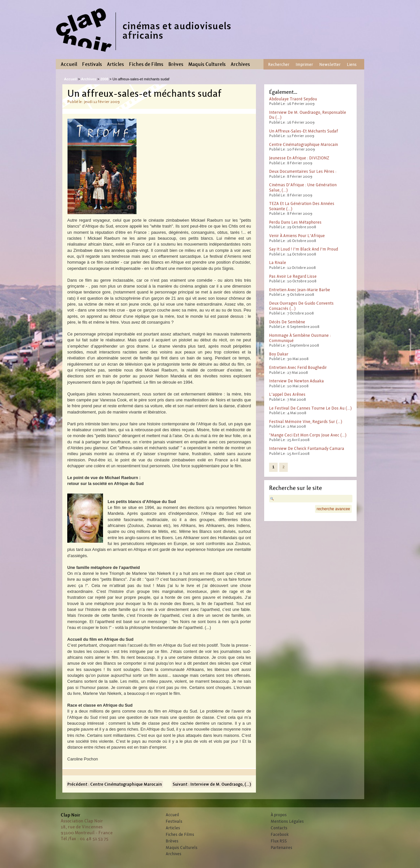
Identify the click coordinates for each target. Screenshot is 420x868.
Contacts (279, 828)
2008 (104, 79)
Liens (352, 64)
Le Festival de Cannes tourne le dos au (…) (310, 408)
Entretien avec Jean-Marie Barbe (300, 290)
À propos (279, 815)
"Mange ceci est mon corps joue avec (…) (308, 435)
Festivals (92, 64)
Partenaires (282, 848)
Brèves (176, 64)
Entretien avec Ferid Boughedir (298, 367)
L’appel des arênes (287, 394)
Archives (240, 64)
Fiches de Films (146, 64)
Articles (115, 64)
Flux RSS (279, 841)
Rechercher (279, 64)
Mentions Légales (287, 821)
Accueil (69, 64)
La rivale (278, 262)
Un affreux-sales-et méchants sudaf (304, 131)
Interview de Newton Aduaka (296, 381)
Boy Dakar (279, 354)
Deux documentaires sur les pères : (303, 171)
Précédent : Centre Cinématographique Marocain (115, 784)
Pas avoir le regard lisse (293, 276)
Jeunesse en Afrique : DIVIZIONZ (299, 158)
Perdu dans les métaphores (295, 222)
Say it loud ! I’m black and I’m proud (304, 249)
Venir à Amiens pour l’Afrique (297, 236)
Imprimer (304, 64)
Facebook (280, 835)
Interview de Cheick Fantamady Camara (307, 448)
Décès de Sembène (287, 322)
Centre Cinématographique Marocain (304, 144)
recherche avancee (333, 509)
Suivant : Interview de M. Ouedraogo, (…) (212, 784)
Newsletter (330, 64)
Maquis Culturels (207, 64)
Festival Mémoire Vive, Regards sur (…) (306, 422)
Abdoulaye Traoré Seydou (293, 99)
